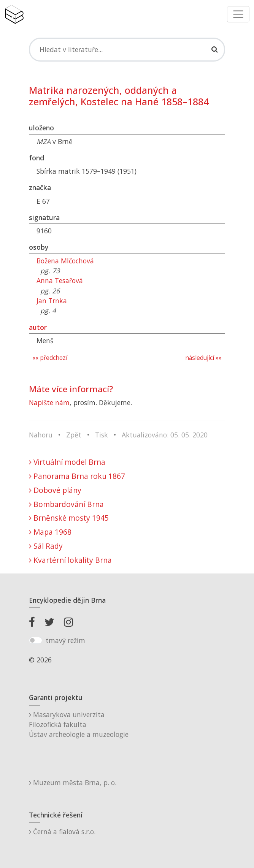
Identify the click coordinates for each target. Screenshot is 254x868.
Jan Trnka (52, 301)
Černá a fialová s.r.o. (62, 832)
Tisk (102, 435)
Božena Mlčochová (65, 261)
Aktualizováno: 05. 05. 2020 (165, 435)
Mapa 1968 (50, 532)
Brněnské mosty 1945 (69, 518)
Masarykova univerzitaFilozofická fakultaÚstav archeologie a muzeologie (79, 725)
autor (38, 327)
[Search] (127, 49)
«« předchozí (50, 358)
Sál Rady (46, 546)
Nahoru (41, 435)
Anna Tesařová (60, 280)
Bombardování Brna (66, 504)
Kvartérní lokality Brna (70, 560)
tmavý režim (65, 640)
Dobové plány (55, 490)
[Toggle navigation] (238, 14)
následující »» (203, 358)
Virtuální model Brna (67, 462)
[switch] (36, 640)
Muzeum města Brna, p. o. (73, 782)
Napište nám (49, 402)
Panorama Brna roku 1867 (77, 476)
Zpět (74, 435)
